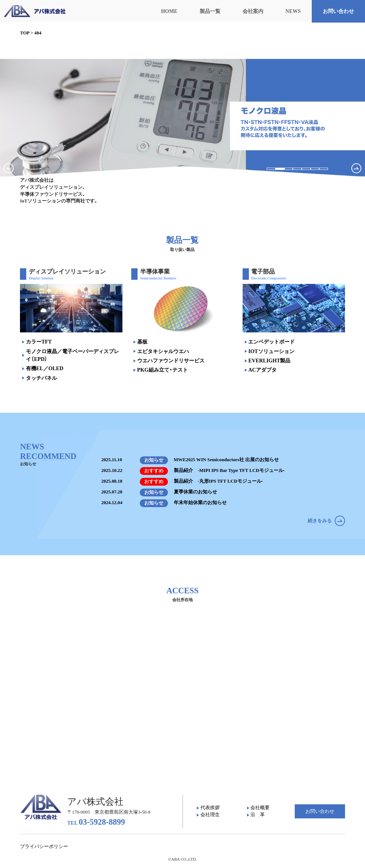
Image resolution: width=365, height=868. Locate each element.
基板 (142, 342)
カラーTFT (39, 342)
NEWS (293, 11)
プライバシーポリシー (44, 847)
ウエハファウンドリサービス (171, 361)
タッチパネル (41, 378)
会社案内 (253, 11)
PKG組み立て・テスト (163, 370)
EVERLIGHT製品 (269, 361)
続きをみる (326, 521)
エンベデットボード (271, 342)
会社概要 (260, 808)
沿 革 (258, 815)
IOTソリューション (271, 351)
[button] (271, 169)
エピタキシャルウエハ (163, 351)
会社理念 (210, 815)
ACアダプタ (262, 370)
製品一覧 (210, 11)
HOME (169, 11)
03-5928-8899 (96, 822)
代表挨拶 (210, 808)
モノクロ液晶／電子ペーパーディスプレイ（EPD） (72, 355)
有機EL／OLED (45, 368)
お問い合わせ (338, 11)
